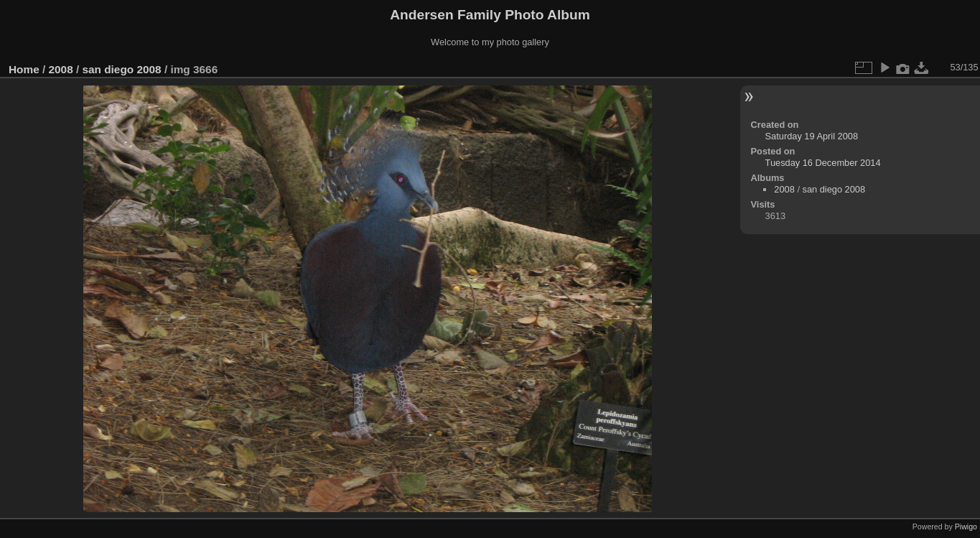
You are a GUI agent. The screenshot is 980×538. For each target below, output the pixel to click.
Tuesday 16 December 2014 (823, 163)
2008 (61, 69)
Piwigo (966, 527)
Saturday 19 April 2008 (812, 136)
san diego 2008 (121, 69)
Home (24, 69)
